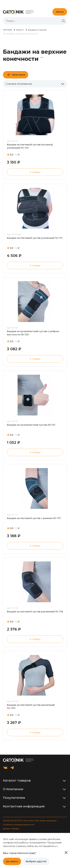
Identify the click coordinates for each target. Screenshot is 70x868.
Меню (60, 12)
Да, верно (12, 861)
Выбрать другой (36, 861)
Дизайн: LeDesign (11, 829)
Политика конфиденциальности (19, 825)
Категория (19, 75)
